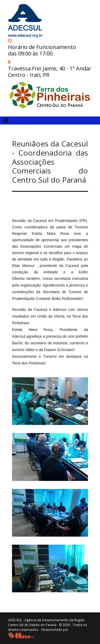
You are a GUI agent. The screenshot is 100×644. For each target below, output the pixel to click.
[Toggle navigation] (6, 120)
